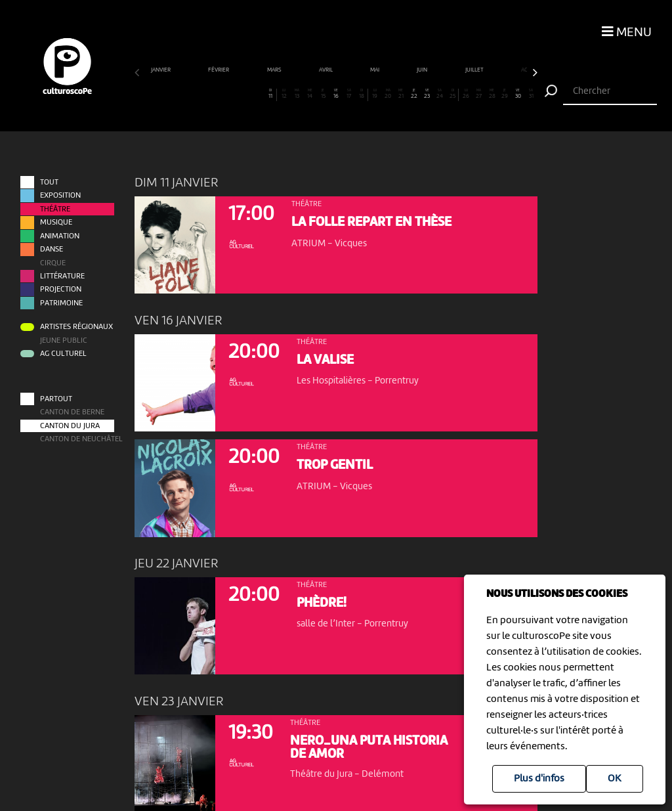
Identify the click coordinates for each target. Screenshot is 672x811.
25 (452, 94)
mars (275, 70)
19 (375, 94)
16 (336, 94)
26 (466, 94)
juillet (475, 70)
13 (297, 94)
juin (423, 70)
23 (427, 94)
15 (323, 94)
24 (440, 94)
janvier (161, 70)
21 (401, 94)
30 (518, 94)
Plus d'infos (539, 779)
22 (414, 94)
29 (505, 94)
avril (326, 70)
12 (283, 94)
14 (310, 94)
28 (492, 94)
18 (361, 94)
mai (375, 70)
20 (388, 94)
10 (258, 94)
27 (479, 94)
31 (531, 94)
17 (348, 94)
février (219, 70)
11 (271, 94)
